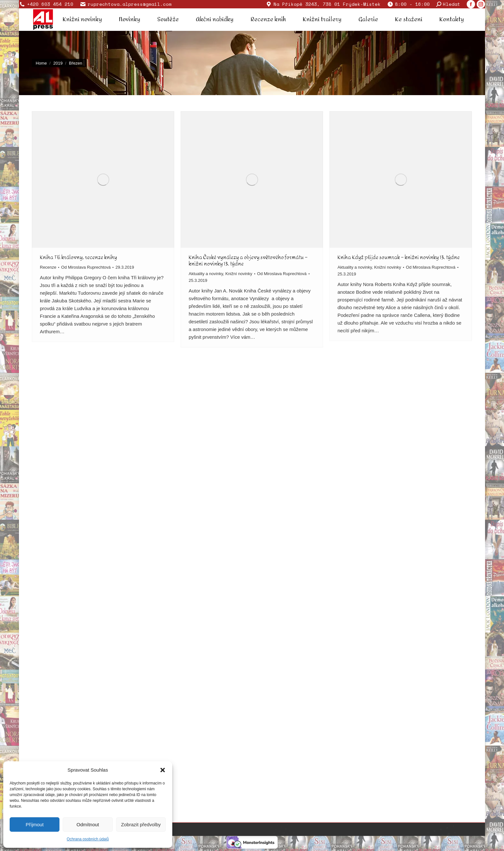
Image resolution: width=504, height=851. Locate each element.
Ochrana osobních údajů (88, 839)
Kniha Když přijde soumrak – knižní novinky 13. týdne (399, 257)
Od (86, 267)
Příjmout (35, 824)
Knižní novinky (239, 274)
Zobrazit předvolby (141, 824)
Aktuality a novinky (206, 274)
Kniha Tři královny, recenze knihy (78, 257)
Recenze (48, 267)
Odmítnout (88, 824)
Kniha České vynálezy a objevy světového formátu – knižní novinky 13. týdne (248, 260)
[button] (163, 770)
